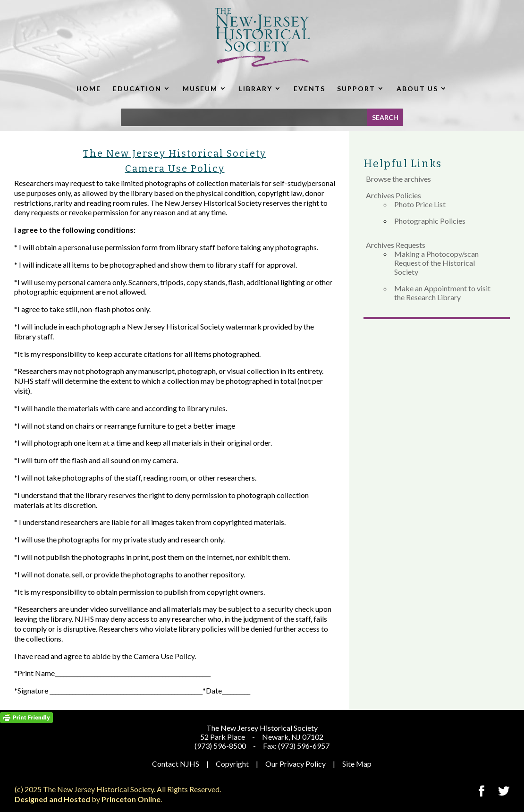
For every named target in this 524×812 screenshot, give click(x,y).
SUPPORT (356, 89)
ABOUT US (417, 89)
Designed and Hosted (52, 799)
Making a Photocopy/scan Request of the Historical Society (436, 263)
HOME (89, 89)
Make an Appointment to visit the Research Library (442, 293)
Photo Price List (420, 204)
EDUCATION (137, 89)
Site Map (357, 764)
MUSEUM (200, 89)
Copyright (232, 764)
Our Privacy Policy (296, 764)
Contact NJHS (176, 764)
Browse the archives (398, 179)
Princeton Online (131, 799)
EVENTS (309, 89)
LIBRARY (256, 89)
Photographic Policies (430, 221)
